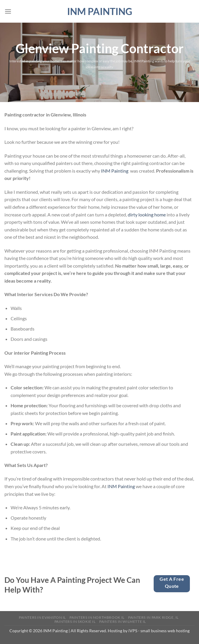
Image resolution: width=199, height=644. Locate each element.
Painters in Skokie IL (75, 622)
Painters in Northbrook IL (97, 617)
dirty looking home (147, 215)
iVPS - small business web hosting (159, 631)
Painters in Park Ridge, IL (153, 617)
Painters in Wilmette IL (123, 622)
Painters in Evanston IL (42, 617)
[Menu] (8, 11)
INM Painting (100, 11)
